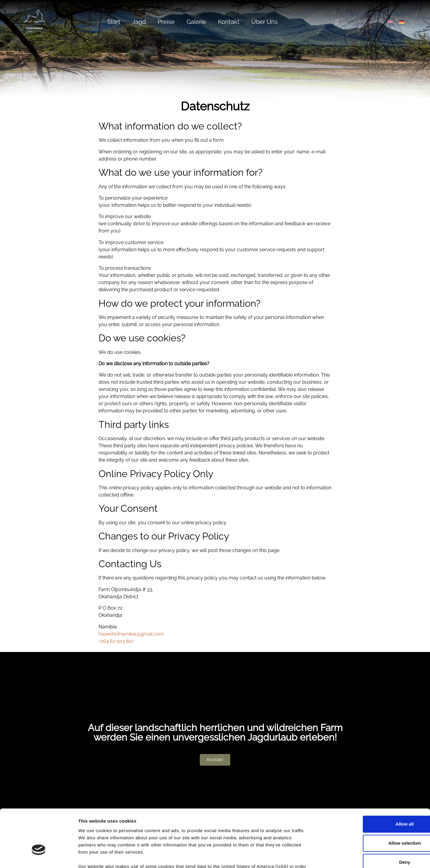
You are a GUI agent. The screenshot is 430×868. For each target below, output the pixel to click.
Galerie (196, 22)
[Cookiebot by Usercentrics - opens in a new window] (39, 856)
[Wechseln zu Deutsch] (402, 22)
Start (114, 22)
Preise (166, 22)
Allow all (365, 783)
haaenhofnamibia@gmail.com (131, 634)
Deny (365, 821)
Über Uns (265, 22)
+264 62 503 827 (116, 641)
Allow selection (365, 802)
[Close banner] (421, 777)
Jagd (139, 22)
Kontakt (229, 22)
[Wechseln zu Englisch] (390, 22)
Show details (313, 856)
